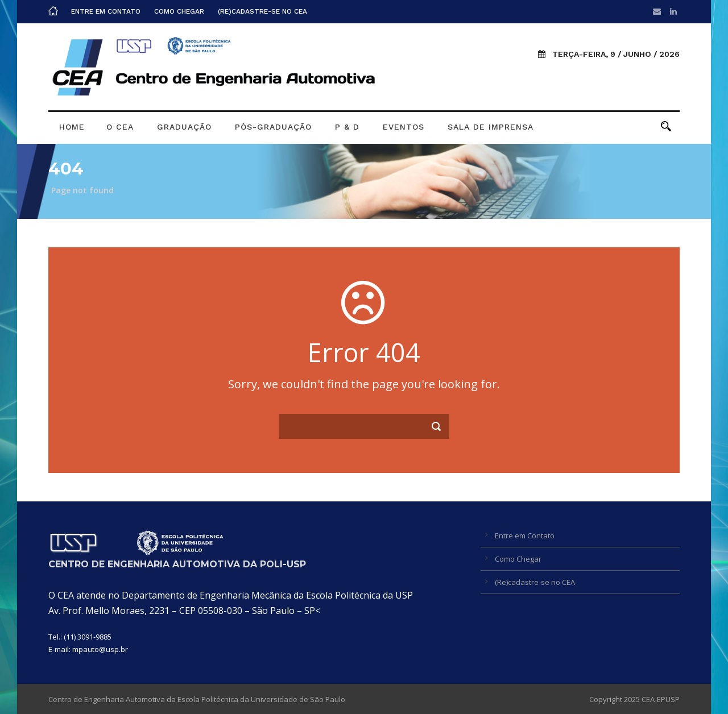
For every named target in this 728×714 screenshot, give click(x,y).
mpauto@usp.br (100, 649)
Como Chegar (179, 11)
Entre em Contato (106, 11)
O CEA (120, 127)
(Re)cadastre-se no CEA (262, 11)
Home (72, 127)
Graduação (184, 127)
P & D (347, 127)
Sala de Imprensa (491, 127)
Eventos (404, 127)
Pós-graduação (273, 127)
